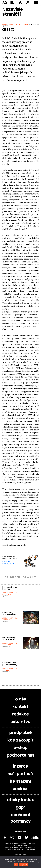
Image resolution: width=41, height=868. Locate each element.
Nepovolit (24, 865)
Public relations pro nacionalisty (10, 664)
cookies (21, 789)
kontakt (20, 707)
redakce (21, 714)
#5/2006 (6, 670)
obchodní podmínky (21, 818)
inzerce (20, 766)
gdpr (21, 807)
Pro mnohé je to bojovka (10, 588)
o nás (21, 699)
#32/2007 (7, 620)
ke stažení (21, 781)
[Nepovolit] (38, 862)
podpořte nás (21, 755)
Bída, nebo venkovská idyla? (10, 613)
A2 (5, 3)
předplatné (21, 733)
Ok (16, 865)
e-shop (21, 748)
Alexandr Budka (10, 24)
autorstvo (20, 722)
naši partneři (20, 774)
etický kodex (21, 800)
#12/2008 (7, 594)
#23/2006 (24, 24)
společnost (7, 26)
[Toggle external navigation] (36, 3)
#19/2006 (7, 645)
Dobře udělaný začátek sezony (9, 639)
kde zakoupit (20, 740)
